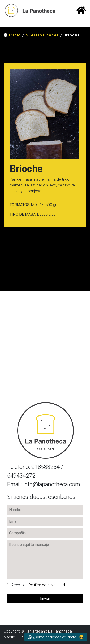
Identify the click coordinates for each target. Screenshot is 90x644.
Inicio (15, 35)
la (36, 585)
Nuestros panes (42, 35)
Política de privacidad (47, 585)
